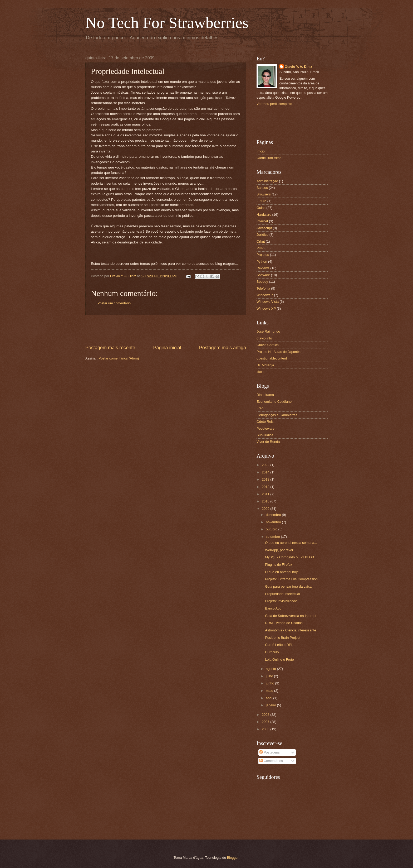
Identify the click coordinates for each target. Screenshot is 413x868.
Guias (261, 208)
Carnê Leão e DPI (279, 645)
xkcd (260, 372)
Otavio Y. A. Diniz (298, 67)
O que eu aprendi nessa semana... (291, 543)
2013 (266, 479)
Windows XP (266, 308)
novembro (274, 522)
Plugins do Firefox (279, 565)
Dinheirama (265, 395)
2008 (266, 715)
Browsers (264, 194)
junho (270, 683)
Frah (260, 408)
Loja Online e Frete (279, 660)
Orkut (261, 241)
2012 (266, 487)
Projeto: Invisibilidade (281, 601)
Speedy (262, 282)
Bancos (262, 188)
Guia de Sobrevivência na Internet (291, 616)
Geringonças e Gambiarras (277, 415)
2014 (266, 472)
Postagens (269, 752)
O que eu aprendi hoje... (283, 572)
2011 (266, 494)
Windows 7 (265, 295)
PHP (260, 248)
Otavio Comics (268, 345)
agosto (271, 669)
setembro (273, 537)
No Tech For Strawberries (167, 23)
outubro (272, 529)
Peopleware (265, 428)
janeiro (271, 705)
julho (270, 676)
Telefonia (263, 288)
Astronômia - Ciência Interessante (291, 630)
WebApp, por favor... (280, 550)
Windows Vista (268, 302)
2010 (266, 501)
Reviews (263, 268)
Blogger (233, 858)
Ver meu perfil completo (274, 104)
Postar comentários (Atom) (119, 358)
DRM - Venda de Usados (284, 623)
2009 (266, 509)
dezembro (274, 515)
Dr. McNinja (265, 365)
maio (270, 691)
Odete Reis (265, 422)
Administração (267, 181)
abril (269, 698)
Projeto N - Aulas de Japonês (279, 352)
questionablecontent (272, 358)
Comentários (271, 761)
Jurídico (262, 235)
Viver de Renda (268, 442)
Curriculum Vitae (269, 158)
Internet (262, 221)
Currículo (272, 652)
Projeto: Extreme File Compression (291, 579)
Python (262, 262)
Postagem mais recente (110, 348)
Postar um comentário (114, 303)
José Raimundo (268, 331)
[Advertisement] (166, 330)
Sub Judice (265, 435)
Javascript (264, 228)
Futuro (261, 201)
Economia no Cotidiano (274, 402)
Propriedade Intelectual (282, 594)
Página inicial (167, 348)
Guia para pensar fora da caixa (288, 586)
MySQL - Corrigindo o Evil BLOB (289, 557)
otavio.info (264, 338)
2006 (266, 729)
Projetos (263, 255)
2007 (266, 722)
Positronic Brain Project (283, 638)
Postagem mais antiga (223, 348)
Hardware (264, 215)
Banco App (273, 608)
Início (261, 151)
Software (263, 275)
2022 (266, 465)
